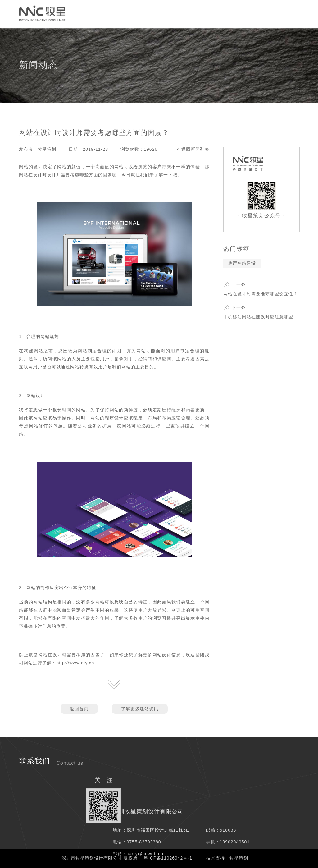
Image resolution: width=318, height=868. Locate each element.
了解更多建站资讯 (140, 709)
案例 (219, 14)
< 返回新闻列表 (193, 149)
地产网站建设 (242, 263)
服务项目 (162, 14)
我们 (261, 14)
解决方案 (193, 14)
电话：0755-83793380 (137, 842)
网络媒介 (131, 14)
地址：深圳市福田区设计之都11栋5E (151, 830)
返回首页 (79, 709)
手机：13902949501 (228, 842)
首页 (11, 14)
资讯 (240, 14)
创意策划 (100, 14)
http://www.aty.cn (75, 663)
